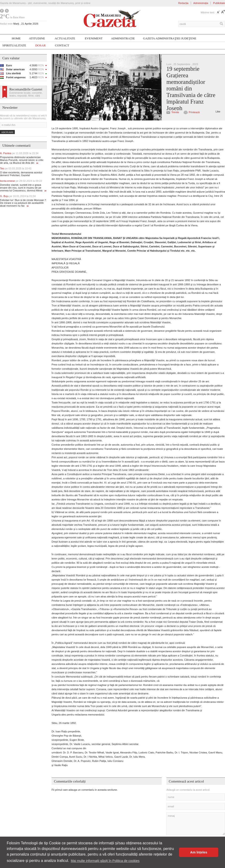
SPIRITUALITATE (14, 45)
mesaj (196, 824)
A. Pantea (19, 153)
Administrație (123, 38)
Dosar (41, 45)
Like (218, 112)
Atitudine (37, 38)
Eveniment (94, 38)
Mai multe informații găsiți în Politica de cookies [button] (105, 861)
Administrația (201, 3)
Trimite (175, 112)
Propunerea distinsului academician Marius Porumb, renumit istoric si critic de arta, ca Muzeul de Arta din (22, 160)
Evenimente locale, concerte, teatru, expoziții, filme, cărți (26, 94)
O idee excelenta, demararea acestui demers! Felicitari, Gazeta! (21, 174)
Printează (194, 112)
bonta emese (21, 181)
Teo (16, 168)
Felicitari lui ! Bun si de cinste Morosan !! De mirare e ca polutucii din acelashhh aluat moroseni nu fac (23, 203)
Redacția (183, 3)
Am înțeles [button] (199, 852)
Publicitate (219, 3)
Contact (62, 45)
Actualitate (65, 38)
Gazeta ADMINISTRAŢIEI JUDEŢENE (170, 38)
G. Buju (18, 196)
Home (16, 38)
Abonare (7, 132)
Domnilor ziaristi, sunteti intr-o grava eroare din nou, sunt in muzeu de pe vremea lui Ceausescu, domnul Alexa (23, 188)
